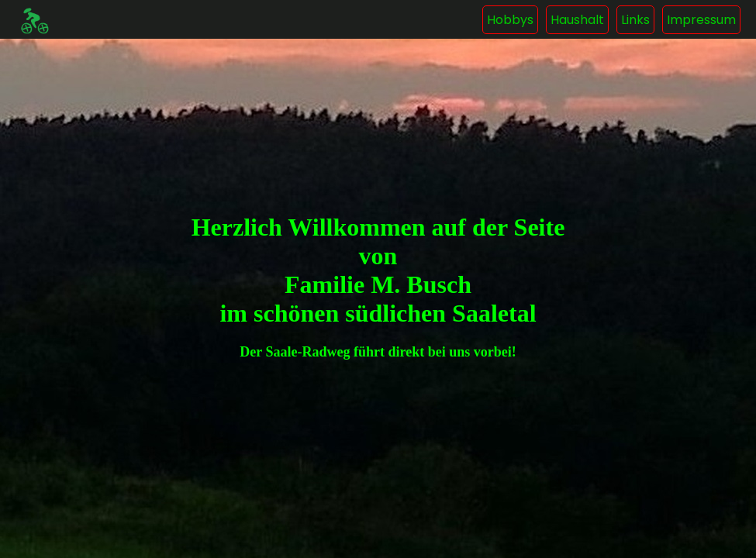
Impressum (701, 20)
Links (635, 20)
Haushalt (577, 20)
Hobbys (510, 20)
